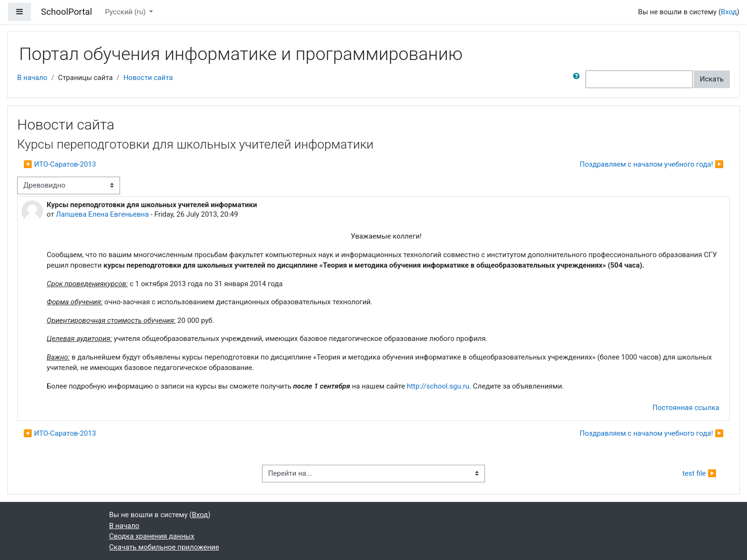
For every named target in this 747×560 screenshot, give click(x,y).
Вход (729, 12)
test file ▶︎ (699, 473)
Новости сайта (148, 78)
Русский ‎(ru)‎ (126, 12)
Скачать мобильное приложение (164, 547)
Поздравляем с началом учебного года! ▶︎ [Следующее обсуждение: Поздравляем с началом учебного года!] (652, 164)
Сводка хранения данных (152, 536)
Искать (712, 79)
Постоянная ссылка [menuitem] (686, 408)
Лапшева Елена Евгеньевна (102, 214)
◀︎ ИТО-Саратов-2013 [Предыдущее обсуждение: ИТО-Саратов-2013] (60, 164)
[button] (578, 79)
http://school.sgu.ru (438, 386)
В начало (32, 78)
